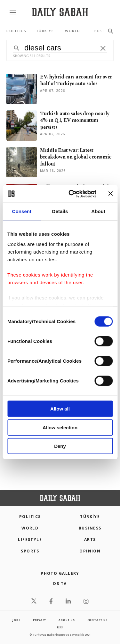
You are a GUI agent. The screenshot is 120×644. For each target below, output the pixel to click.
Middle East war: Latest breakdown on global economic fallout (76, 157)
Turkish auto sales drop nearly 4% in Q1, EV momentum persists (75, 120)
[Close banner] (110, 194)
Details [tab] (60, 211)
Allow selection (60, 427)
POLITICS (30, 517)
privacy (40, 620)
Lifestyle (30, 540)
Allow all (60, 409)
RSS (60, 627)
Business (90, 528)
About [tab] (98, 211)
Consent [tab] (22, 211)
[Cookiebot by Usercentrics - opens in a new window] (72, 194)
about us (67, 620)
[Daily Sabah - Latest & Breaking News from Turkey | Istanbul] (60, 12)
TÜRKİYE (90, 517)
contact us (97, 620)
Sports (30, 551)
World (30, 528)
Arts (90, 540)
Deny (60, 446)
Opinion (90, 551)
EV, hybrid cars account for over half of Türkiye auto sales (76, 80)
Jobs (16, 620)
